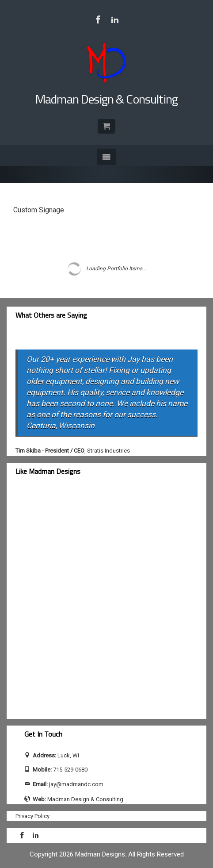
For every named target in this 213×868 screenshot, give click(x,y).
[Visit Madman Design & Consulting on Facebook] (98, 19)
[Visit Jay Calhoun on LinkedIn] (115, 19)
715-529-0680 (70, 770)
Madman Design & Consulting (106, 99)
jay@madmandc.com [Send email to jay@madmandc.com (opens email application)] (76, 784)
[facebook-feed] (91, 603)
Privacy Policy (32, 816)
